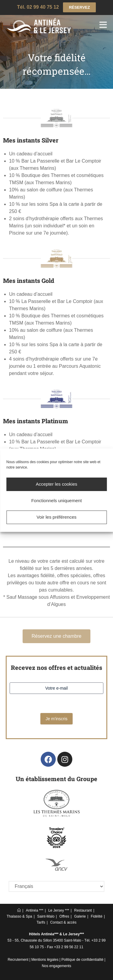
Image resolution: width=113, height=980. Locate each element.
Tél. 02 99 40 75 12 (38, 7)
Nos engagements (56, 966)
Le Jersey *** (59, 910)
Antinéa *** (35, 910)
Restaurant (83, 910)
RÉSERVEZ (80, 7)
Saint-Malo (46, 916)
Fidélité (97, 916)
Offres (64, 916)
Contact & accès (63, 922)
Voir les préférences (56, 517)
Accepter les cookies (57, 484)
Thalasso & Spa (19, 916)
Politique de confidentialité (82, 960)
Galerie (80, 916)
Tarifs (41, 922)
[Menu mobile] (103, 26)
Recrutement (18, 960)
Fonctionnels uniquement (57, 500)
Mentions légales (45, 960)
